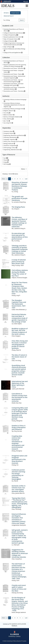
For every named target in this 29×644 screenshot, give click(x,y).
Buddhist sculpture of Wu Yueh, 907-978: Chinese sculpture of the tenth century (20, 331)
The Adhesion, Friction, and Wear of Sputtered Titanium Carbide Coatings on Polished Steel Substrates (19, 222)
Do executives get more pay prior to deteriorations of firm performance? (20, 236)
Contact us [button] (6, 624)
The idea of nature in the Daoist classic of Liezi (19, 357)
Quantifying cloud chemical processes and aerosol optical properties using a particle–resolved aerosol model (19, 370)
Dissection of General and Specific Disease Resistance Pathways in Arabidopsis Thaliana (20, 186)
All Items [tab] (6, 13)
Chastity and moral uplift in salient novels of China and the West (19, 588)
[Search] (11, 20)
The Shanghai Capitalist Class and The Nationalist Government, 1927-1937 (19, 304)
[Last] (26, 179)
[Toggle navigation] (27, 6)
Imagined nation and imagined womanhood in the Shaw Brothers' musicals (19, 459)
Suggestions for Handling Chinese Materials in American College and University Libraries (20, 553)
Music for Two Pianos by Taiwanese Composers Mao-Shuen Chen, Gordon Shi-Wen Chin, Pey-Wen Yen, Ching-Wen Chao (19, 288)
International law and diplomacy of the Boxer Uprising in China (20, 384)
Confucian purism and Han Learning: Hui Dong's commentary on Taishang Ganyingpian (18, 474)
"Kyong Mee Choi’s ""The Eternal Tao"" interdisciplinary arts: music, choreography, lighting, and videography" (20, 503)
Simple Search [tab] (15, 13)
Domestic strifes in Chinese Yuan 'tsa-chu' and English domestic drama (19, 489)
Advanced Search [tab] (9, 16)
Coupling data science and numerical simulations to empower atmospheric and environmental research (18, 443)
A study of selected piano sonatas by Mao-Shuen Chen (19, 262)
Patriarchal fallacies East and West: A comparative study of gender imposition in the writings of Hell (19, 318)
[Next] (23, 179)
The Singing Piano (18, 207)
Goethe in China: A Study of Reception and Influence (19, 427)
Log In (26, 1)
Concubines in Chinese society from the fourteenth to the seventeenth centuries (20, 397)
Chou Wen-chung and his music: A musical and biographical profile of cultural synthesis (20, 345)
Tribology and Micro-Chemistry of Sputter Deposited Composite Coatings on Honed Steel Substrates (20, 249)
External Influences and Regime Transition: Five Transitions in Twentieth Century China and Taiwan (19, 519)
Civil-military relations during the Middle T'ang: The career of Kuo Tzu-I (20, 273)
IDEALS (8, 6)
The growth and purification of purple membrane (20, 198)
